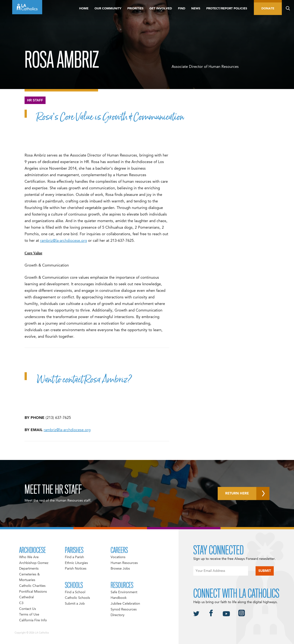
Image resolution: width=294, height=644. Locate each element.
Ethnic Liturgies (76, 563)
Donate (268, 9)
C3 (21, 603)
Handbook (119, 598)
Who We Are (29, 557)
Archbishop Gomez (34, 563)
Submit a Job (75, 604)
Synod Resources (124, 610)
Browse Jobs (120, 569)
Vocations (118, 557)
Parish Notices (76, 569)
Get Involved (161, 9)
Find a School (75, 592)
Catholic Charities (32, 586)
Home (84, 9)
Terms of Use (29, 615)
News (196, 9)
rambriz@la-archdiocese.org (64, 241)
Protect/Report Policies (227, 9)
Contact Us (28, 609)
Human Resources (124, 563)
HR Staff (35, 100)
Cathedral (26, 597)
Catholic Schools (77, 598)
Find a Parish (74, 557)
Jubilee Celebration (125, 604)
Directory (118, 615)
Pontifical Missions (33, 592)
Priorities (135, 9)
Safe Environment (124, 592)
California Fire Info (33, 620)
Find (182, 9)
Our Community (108, 9)
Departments (29, 569)
